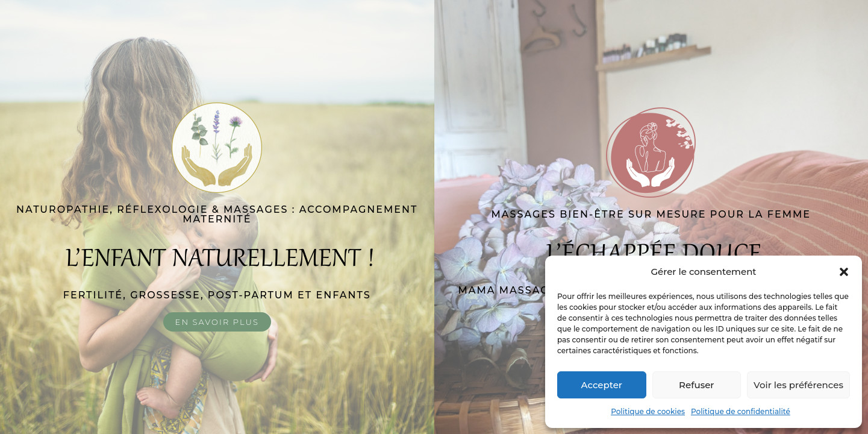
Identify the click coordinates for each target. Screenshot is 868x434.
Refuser (696, 385)
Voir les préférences (798, 385)
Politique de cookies (648, 411)
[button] (844, 272)
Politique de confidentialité (741, 411)
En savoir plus (217, 322)
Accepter (602, 385)
